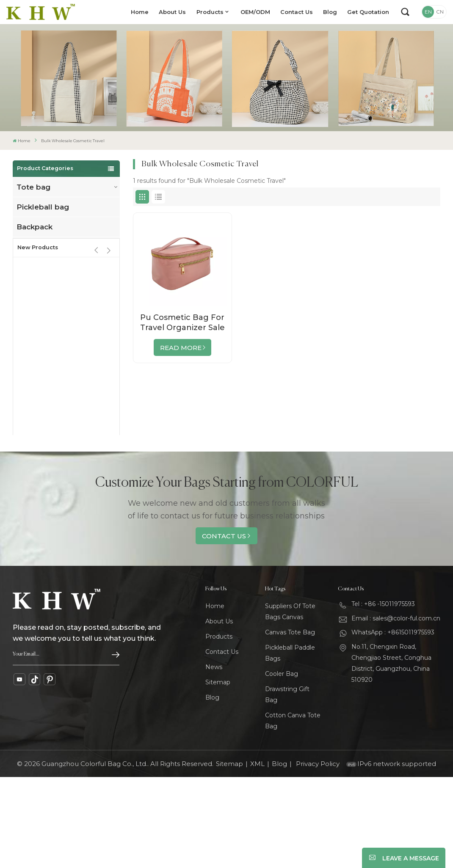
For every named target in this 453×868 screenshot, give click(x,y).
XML (257, 855)
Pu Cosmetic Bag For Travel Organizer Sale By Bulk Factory (182, 323)
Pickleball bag (43, 207)
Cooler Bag (282, 765)
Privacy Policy (318, 855)
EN (428, 12)
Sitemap (218, 773)
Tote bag (33, 187)
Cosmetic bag (43, 306)
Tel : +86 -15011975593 (383, 695)
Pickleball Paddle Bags (290, 744)
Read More (181, 348)
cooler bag (37, 267)
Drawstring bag (46, 287)
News (214, 758)
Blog (330, 12)
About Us (172, 12)
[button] (109, 341)
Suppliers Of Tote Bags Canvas (290, 703)
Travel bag (36, 247)
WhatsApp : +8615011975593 (393, 723)
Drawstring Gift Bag (287, 785)
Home (140, 12)
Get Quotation (368, 12)
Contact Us (297, 12)
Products (210, 12)
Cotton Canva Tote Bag (293, 812)
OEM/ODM (255, 12)
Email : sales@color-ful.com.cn (396, 709)
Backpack (35, 227)
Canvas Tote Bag (290, 723)
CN (440, 12)
